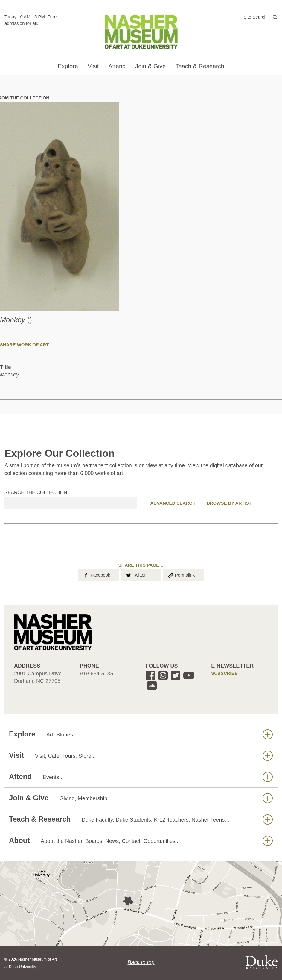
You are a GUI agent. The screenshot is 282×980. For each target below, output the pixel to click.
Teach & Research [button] (200, 66)
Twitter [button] (136, 574)
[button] (260, 17)
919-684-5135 (97, 674)
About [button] (141, 841)
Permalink (181, 574)
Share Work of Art (25, 345)
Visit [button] (93, 66)
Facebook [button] (96, 574)
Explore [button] (68, 66)
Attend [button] (117, 66)
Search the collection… (38, 493)
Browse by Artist (229, 503)
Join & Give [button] (150, 66)
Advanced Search (173, 503)
